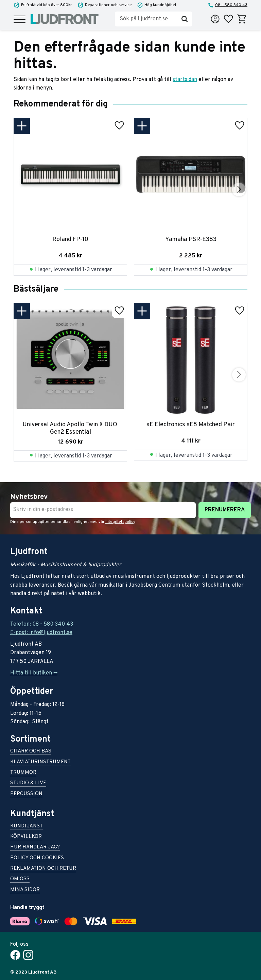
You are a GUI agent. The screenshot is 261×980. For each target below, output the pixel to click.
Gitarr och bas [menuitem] (31, 752)
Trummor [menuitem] (23, 773)
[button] (20, 20)
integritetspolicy (120, 522)
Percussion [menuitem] (26, 794)
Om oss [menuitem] (20, 879)
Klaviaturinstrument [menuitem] (40, 762)
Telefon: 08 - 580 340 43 (42, 624)
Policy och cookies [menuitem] (37, 858)
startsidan (185, 80)
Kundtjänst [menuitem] (27, 827)
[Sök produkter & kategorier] (146, 19)
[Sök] (185, 19)
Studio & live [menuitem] (28, 783)
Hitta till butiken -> (34, 673)
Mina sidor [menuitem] (25, 890)
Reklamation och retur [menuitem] (43, 869)
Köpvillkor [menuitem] (26, 837)
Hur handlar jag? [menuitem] (35, 848)
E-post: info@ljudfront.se (41, 633)
